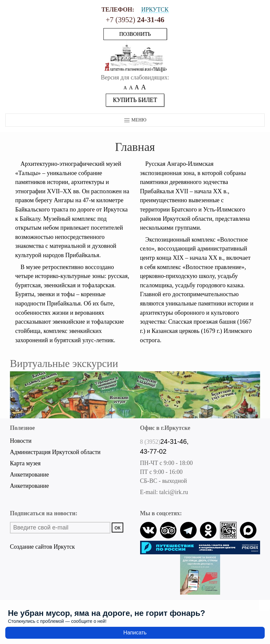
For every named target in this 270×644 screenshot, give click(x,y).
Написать (135, 633)
